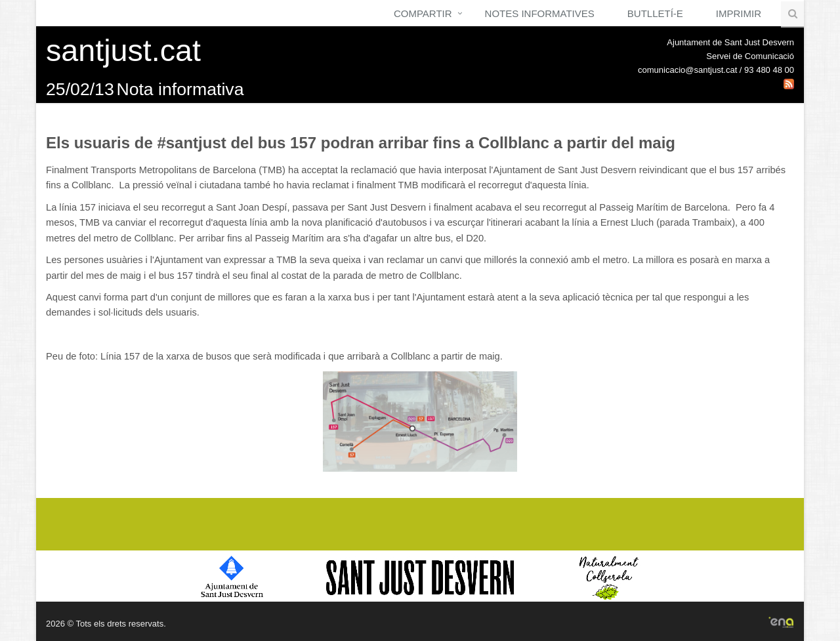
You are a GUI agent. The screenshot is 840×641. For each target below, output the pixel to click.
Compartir (423, 13)
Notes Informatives (540, 13)
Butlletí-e (655, 13)
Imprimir (739, 13)
